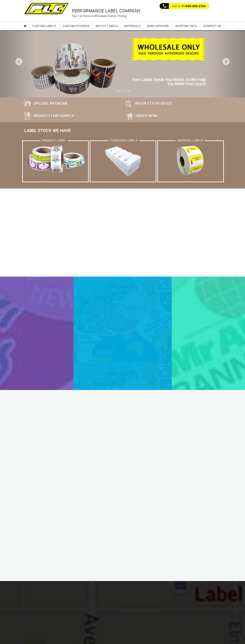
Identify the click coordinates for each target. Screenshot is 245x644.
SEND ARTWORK (158, 26)
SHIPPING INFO (186, 26)
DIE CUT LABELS (107, 26)
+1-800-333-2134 (194, 6)
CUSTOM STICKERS (76, 26)
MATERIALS (132, 26)
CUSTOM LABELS (44, 26)
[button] (18, 61)
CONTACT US (212, 26)
